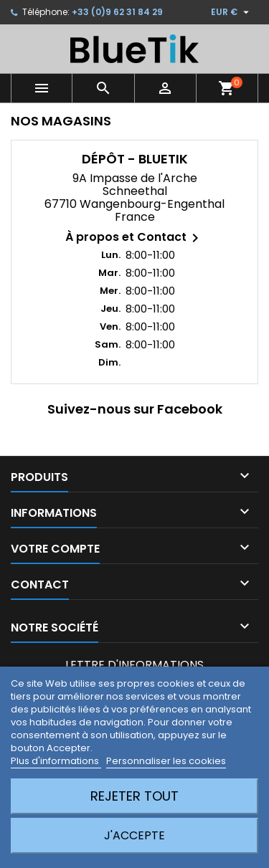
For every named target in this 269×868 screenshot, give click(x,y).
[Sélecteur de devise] (232, 12)
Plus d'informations (56, 761)
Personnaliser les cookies (166, 761)
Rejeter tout (134, 796)
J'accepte (134, 835)
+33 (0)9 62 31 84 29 (117, 12)
